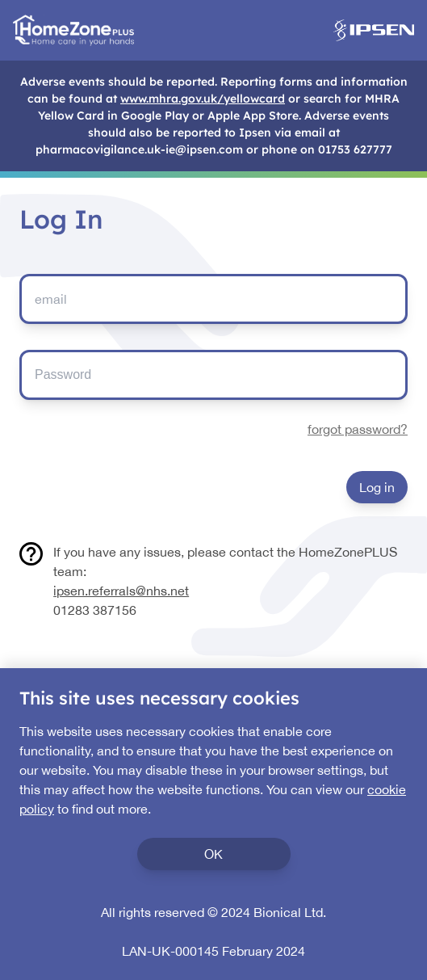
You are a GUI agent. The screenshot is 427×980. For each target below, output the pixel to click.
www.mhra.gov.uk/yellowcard (203, 99)
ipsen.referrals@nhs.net (121, 591)
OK (213, 854)
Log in (377, 487)
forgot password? (358, 429)
